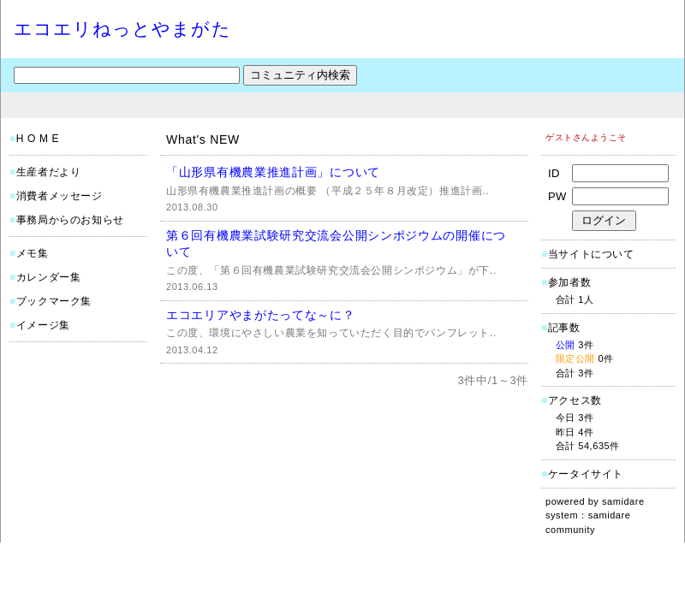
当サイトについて (591, 254)
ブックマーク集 (54, 301)
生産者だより (49, 172)
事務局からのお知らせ (70, 220)
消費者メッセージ (60, 196)
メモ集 (33, 253)
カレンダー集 (49, 277)
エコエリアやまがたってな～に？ (261, 315)
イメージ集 (43, 325)
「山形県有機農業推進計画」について (273, 172)
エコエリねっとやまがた (122, 29)
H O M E (38, 139)
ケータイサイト (586, 474)
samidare (623, 501)
